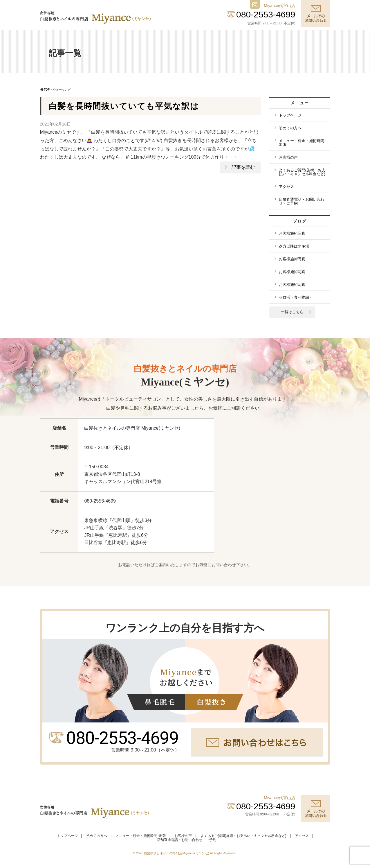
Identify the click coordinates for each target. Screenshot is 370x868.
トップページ (290, 115)
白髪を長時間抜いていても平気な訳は (124, 106)
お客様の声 (288, 157)
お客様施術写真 (292, 233)
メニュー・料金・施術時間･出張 (303, 143)
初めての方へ (290, 128)
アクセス (286, 187)
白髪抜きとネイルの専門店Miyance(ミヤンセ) (177, 853)
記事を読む (243, 167)
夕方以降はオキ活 (294, 246)
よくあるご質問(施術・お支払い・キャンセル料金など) (302, 172)
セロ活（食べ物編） (296, 297)
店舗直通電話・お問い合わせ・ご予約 (302, 201)
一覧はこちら (292, 312)
